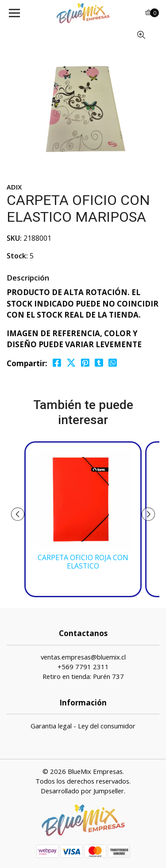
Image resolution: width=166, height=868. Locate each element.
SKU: (14, 238)
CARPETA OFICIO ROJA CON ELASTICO (83, 562)
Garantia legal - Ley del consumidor (83, 726)
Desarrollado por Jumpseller (82, 791)
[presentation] (18, 514)
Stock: (17, 256)
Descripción (28, 278)
